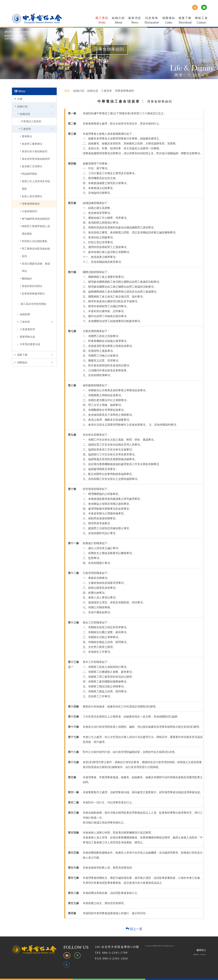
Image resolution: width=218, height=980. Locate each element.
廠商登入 (201, 950)
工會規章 (26, 129)
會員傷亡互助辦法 (32, 166)
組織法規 (25, 114)
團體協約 (27, 279)
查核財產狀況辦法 (32, 286)
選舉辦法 (27, 136)
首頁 (67, 91)
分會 (20, 99)
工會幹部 (25, 322)
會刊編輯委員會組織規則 (36, 219)
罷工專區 (102, 21)
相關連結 (169, 21)
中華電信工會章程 (31, 121)
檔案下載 (185, 21)
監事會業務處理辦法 (33, 294)
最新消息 (135, 21)
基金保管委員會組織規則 (36, 159)
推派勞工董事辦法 (32, 144)
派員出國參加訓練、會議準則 (36, 267)
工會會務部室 (27, 329)
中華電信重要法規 (30, 344)
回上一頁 (134, 929)
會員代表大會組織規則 (35, 151)
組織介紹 (118, 21)
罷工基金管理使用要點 (34, 304)
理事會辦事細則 (31, 204)
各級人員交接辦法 (32, 196)
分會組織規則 (29, 211)
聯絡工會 (201, 21)
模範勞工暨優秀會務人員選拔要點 (36, 230)
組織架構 (25, 314)
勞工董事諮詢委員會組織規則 (36, 252)
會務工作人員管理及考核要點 (36, 185)
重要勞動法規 (27, 337)
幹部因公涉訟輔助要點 (35, 241)
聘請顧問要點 (29, 174)
